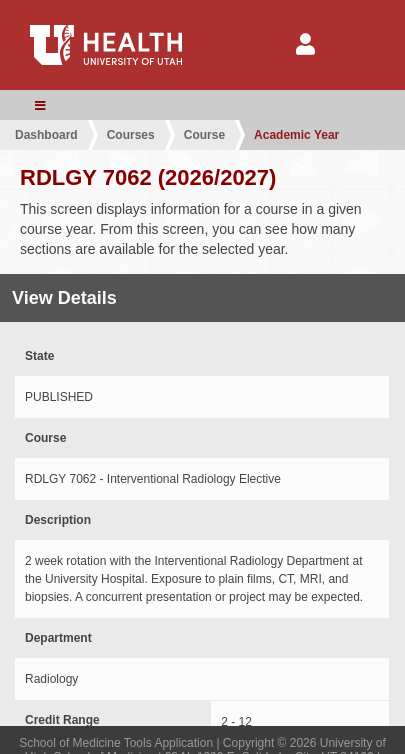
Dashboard (46, 135)
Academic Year (296, 135)
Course (204, 135)
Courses (131, 135)
